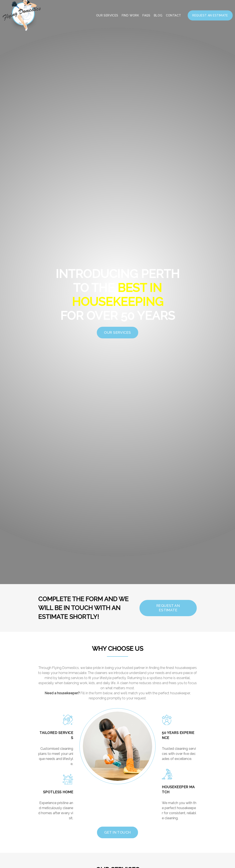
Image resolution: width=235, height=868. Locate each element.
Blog (158, 15)
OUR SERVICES (117, 332)
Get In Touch (117, 832)
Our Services (107, 15)
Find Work (130, 15)
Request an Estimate (210, 15)
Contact (174, 15)
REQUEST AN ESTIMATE (170, 608)
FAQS (146, 15)
